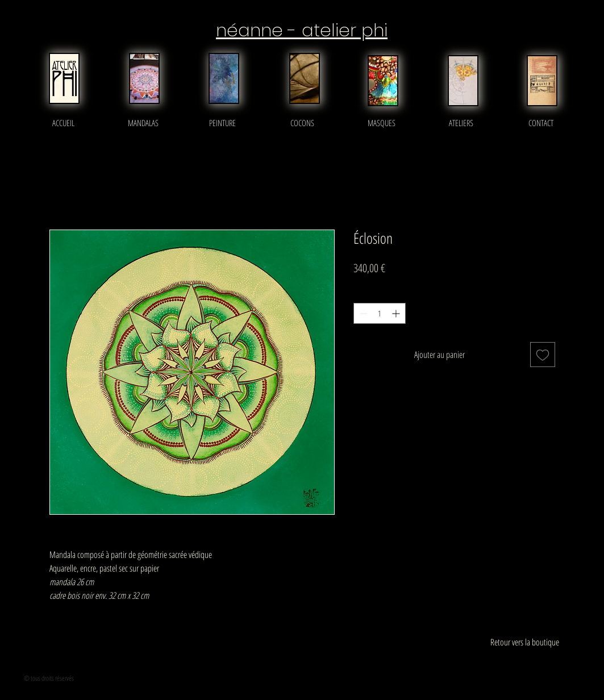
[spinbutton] (380, 313)
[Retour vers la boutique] (525, 642)
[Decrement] (362, 313)
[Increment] (397, 313)
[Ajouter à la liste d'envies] (543, 355)
